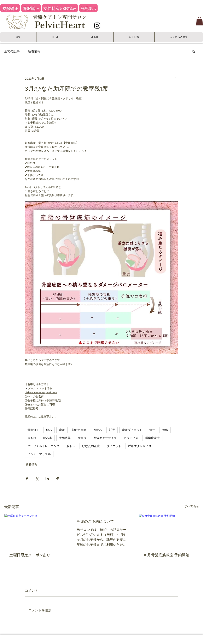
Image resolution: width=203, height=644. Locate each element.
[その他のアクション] (176, 79)
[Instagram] (97, 26)
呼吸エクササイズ (140, 446)
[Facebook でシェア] (27, 479)
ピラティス (131, 438)
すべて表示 (192, 506)
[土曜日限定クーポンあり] (34, 531)
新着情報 (34, 51)
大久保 (82, 438)
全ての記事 (12, 51)
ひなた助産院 (91, 446)
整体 (165, 430)
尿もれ (32, 438)
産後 (62, 430)
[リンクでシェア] (57, 479)
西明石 (98, 430)
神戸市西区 (79, 430)
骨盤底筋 (65, 438)
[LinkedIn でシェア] (47, 479)
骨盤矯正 (33, 430)
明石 (49, 430)
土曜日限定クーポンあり (30, 555)
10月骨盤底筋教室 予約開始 (167, 555)
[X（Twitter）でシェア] (37, 479)
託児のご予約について (95, 522)
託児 (112, 430)
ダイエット (114, 446)
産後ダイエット (132, 430)
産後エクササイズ (105, 438)
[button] (199, 21)
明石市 (48, 438)
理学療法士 (152, 438)
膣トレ (71, 446)
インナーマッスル (39, 454)
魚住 (152, 430)
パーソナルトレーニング (43, 446)
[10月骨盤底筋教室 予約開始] (169, 531)
